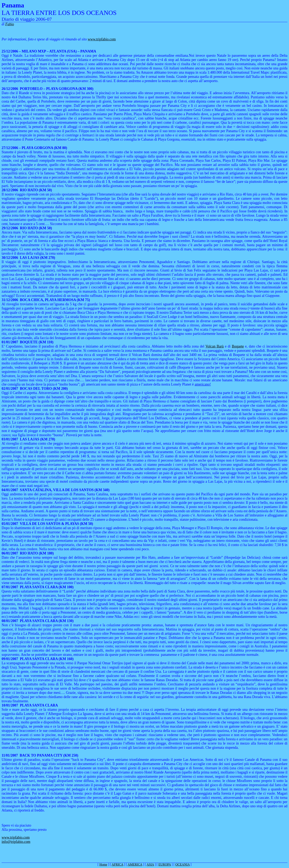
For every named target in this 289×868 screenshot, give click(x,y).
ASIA (150, 864)
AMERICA (135, 864)
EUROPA (165, 864)
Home (103, 864)
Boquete (238, 346)
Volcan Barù (215, 346)
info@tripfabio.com (16, 842)
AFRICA (117, 864)
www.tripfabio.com (102, 39)
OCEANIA (183, 864)
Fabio (10, 24)
